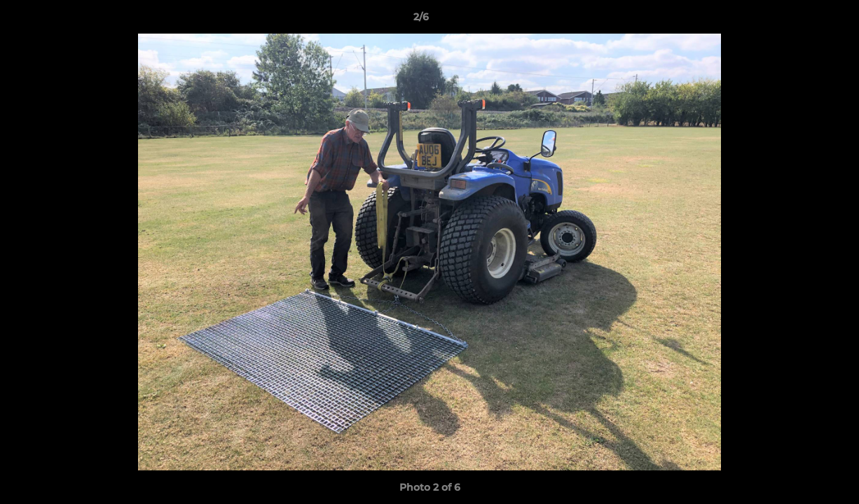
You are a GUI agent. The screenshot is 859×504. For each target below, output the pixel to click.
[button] (800, 20)
